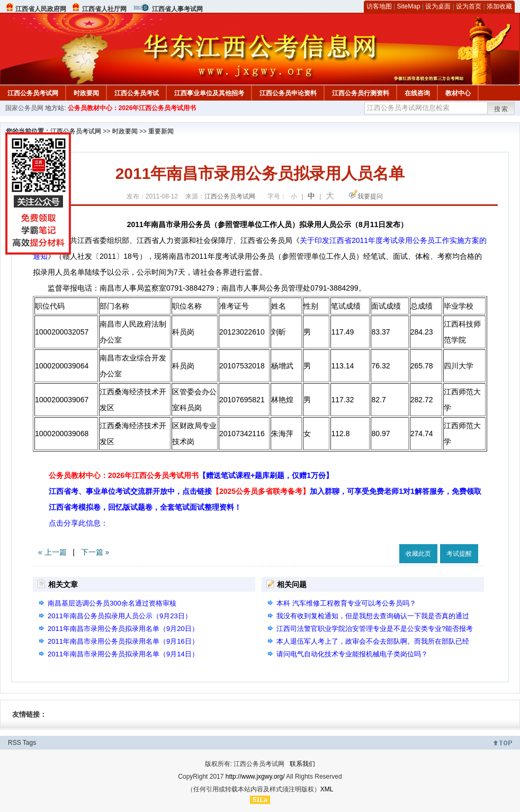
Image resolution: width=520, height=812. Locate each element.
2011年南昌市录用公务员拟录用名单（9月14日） (123, 654)
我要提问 (370, 196)
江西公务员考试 (137, 93)
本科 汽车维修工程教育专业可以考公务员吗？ (346, 603)
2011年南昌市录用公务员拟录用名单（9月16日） (123, 641)
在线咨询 (417, 93)
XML (327, 789)
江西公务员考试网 (33, 93)
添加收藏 (499, 6)
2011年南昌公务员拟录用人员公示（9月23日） (120, 616)
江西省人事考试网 (177, 9)
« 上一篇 (52, 552)
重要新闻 (161, 131)
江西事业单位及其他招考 (209, 93)
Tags (29, 743)
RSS (15, 743)
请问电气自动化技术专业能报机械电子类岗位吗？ (352, 654)
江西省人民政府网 (41, 9)
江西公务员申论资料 (288, 93)
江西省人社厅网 (104, 9)
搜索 (501, 109)
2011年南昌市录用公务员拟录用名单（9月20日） (123, 629)
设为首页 (469, 6)
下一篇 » (95, 552)
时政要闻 (86, 93)
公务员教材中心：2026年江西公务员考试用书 (132, 108)
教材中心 (458, 93)
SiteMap (409, 6)
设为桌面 (438, 6)
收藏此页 (418, 554)
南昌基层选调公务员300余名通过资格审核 (112, 603)
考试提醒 (459, 554)
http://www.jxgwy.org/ (255, 777)
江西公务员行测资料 (361, 93)
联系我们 (302, 764)
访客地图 (379, 6)
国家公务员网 (24, 108)
